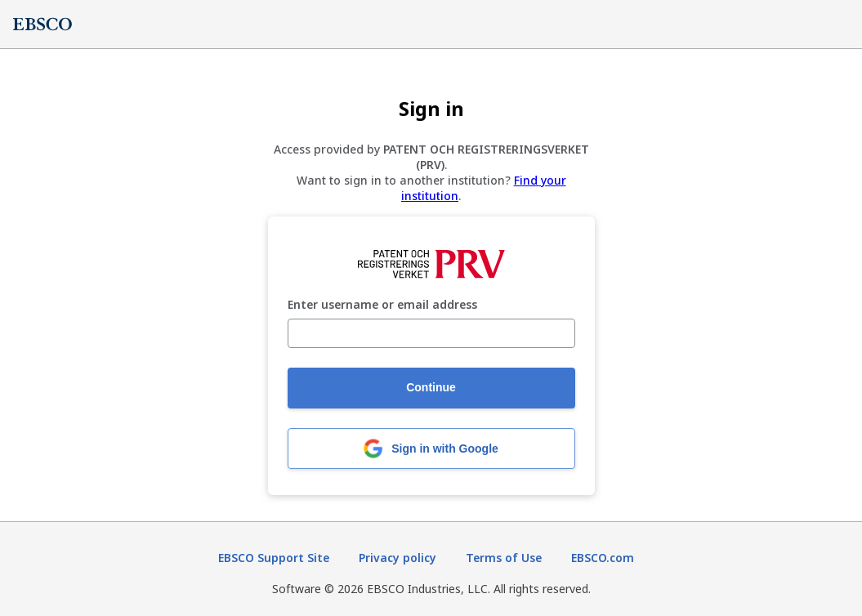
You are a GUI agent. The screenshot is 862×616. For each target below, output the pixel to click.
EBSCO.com (603, 558)
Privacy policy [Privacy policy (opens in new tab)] (398, 558)
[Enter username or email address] (431, 333)
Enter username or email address (382, 305)
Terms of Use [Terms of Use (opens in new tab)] (504, 558)
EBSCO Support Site (274, 558)
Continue (431, 387)
